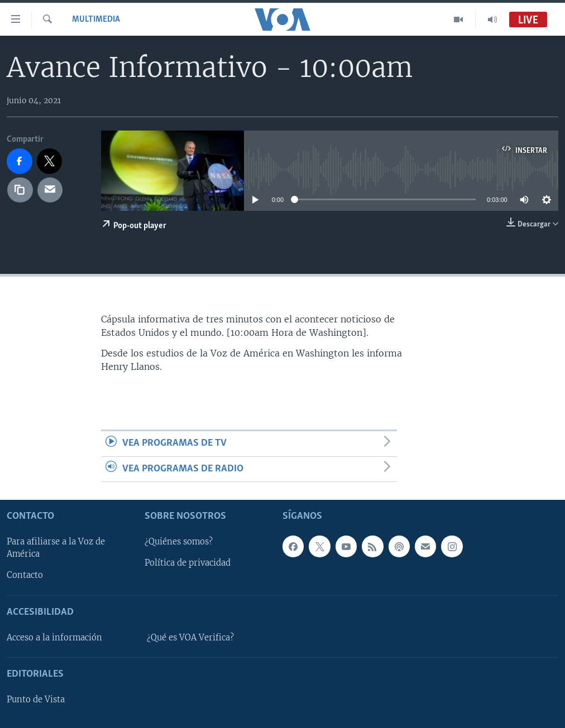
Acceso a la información (54, 638)
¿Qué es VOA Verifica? (190, 638)
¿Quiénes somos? (179, 542)
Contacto (25, 575)
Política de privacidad (188, 563)
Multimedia (96, 20)
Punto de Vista (36, 700)
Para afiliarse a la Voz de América (56, 548)
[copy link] (20, 190)
